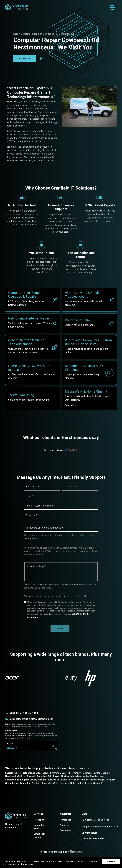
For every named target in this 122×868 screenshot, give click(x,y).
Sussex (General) (93, 783)
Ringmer (24, 780)
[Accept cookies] (111, 861)
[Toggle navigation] (112, 7)
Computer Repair (39, 827)
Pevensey (76, 773)
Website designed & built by (61, 852)
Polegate (22, 773)
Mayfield (48, 776)
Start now (13, 748)
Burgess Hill (54, 780)
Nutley (86, 776)
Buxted (57, 776)
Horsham (64, 783)
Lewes (33, 780)
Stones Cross (35, 773)
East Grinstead (69, 780)
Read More (70, 405)
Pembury (36, 783)
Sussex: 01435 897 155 (24, 713)
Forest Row (83, 780)
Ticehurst (110, 780)
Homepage (66, 820)
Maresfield (76, 776)
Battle (39, 776)
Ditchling (42, 780)
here (23, 864)
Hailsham (86, 773)
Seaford (66, 773)
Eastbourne (11, 773)
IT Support (39, 820)
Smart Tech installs (40, 836)
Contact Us (25, 58)
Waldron (21, 776)
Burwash (31, 776)
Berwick (47, 773)
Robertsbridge (97, 780)
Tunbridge (25, 783)
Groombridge (12, 783)
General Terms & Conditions (14, 826)
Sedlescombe (12, 780)
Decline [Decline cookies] (94, 861)
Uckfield (65, 776)
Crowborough (97, 776)
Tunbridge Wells (50, 783)
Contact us (65, 830)
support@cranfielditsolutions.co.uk (31, 719)
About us (65, 825)
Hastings (97, 773)
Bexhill (106, 773)
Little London (77, 783)
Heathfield (10, 776)
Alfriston (56, 773)
